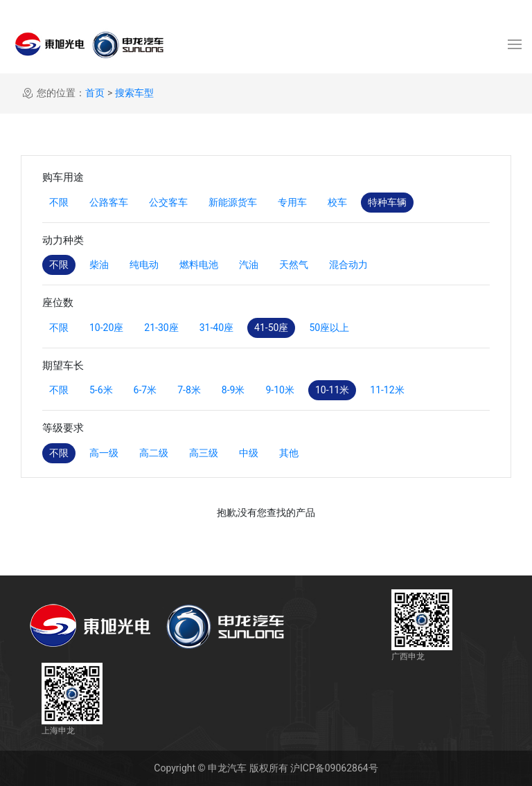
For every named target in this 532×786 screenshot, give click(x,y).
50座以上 (329, 328)
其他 (289, 453)
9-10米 (280, 390)
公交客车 (168, 202)
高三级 (204, 453)
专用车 (292, 202)
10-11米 (332, 390)
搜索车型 (134, 93)
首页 (95, 93)
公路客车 (109, 202)
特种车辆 (387, 202)
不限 (59, 202)
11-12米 (387, 390)
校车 (337, 202)
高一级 (104, 453)
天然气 (294, 265)
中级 (249, 453)
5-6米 (101, 390)
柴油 (99, 265)
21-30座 (161, 328)
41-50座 (271, 328)
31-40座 (216, 328)
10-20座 (106, 328)
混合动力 (348, 265)
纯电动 (144, 265)
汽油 (249, 265)
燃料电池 (199, 265)
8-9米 (233, 390)
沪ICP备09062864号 (334, 768)
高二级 (154, 453)
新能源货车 (233, 202)
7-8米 (189, 390)
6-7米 (145, 390)
